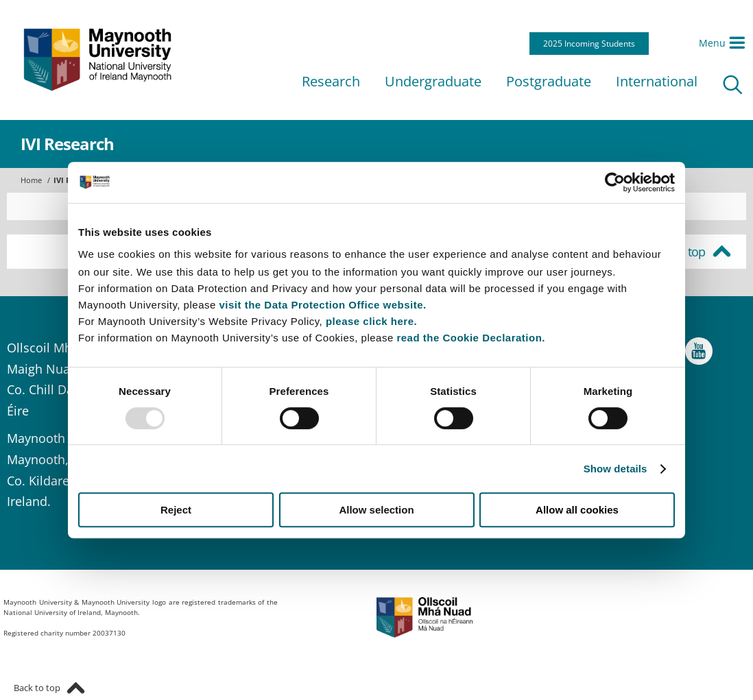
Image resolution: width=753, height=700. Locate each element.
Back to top (676, 252)
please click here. (371, 321)
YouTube (699, 354)
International (657, 81)
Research (331, 81)
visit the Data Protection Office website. (322, 305)
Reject (176, 510)
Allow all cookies (577, 510)
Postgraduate (549, 81)
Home (31, 180)
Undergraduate (433, 81)
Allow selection (376, 510)
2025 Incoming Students (589, 44)
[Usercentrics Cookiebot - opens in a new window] (615, 182)
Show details (615, 469)
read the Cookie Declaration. (471, 338)
